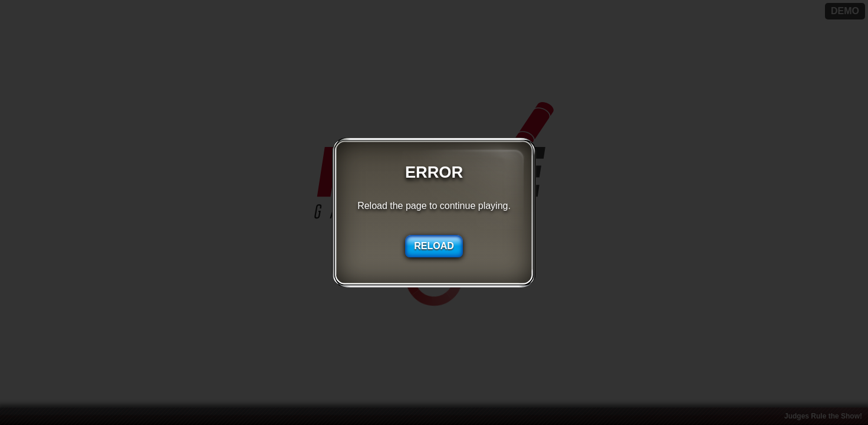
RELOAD (434, 246)
